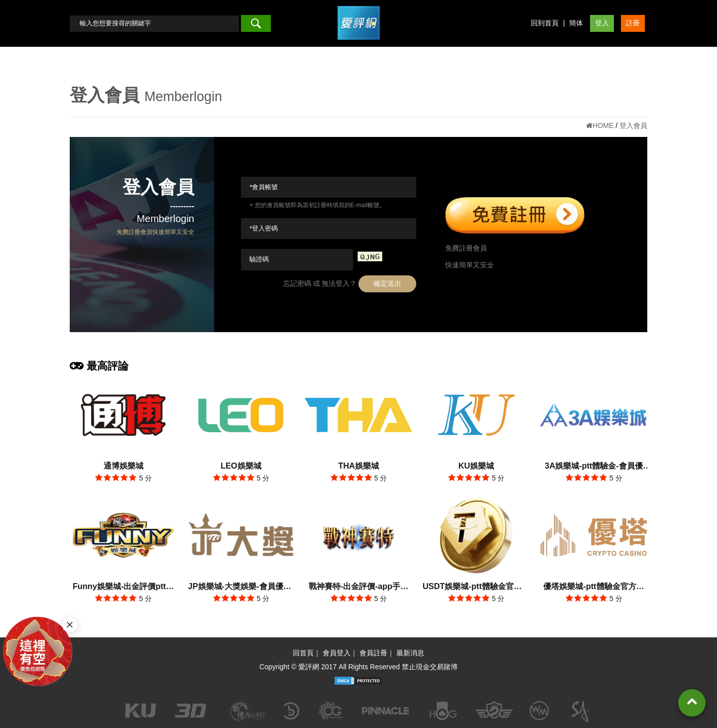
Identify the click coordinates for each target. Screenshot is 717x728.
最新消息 (410, 653)
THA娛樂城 (358, 466)
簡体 (576, 23)
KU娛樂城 (476, 466)
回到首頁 (545, 23)
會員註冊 (373, 653)
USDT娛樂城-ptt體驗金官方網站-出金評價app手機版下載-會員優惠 (476, 587)
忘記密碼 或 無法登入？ (320, 283)
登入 (602, 23)
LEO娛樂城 (241, 466)
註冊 (633, 23)
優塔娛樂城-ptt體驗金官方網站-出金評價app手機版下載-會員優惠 (594, 587)
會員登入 (337, 653)
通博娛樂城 (123, 466)
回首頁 (303, 653)
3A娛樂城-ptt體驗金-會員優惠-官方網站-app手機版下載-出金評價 (594, 467)
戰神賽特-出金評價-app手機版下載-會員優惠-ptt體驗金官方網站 (358, 587)
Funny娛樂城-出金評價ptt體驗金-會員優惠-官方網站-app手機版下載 (123, 587)
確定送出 (387, 283)
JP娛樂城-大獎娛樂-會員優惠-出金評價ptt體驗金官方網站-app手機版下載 (241, 587)
